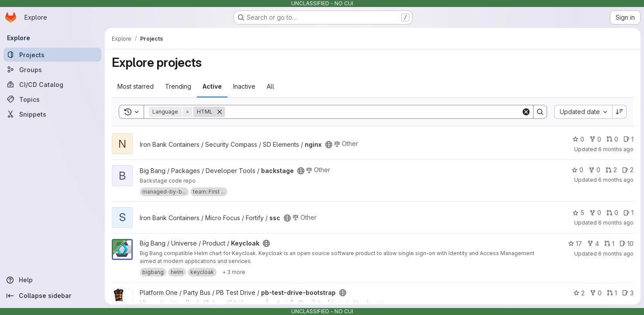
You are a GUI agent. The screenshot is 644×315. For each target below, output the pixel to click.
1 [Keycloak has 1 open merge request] (609, 244)
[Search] (373, 112)
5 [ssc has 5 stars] (578, 213)
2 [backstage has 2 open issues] (628, 170)
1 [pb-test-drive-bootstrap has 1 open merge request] (612, 293)
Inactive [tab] (244, 86)
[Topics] (52, 99)
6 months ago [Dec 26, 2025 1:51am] (616, 149)
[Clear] (526, 112)
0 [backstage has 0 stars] (577, 170)
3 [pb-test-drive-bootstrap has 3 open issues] (628, 293)
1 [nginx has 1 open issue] (629, 139)
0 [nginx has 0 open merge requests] (612, 139)
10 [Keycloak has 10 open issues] (627, 244)
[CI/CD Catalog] (52, 84)
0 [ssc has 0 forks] (595, 213)
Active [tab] (212, 86)
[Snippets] (52, 114)
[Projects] (52, 55)
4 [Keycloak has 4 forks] (593, 244)
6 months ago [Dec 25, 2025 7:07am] (616, 180)
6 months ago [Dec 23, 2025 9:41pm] (616, 254)
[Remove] (220, 112)
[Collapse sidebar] (52, 296)
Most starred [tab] (136, 86)
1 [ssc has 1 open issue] (629, 213)
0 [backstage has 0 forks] (594, 170)
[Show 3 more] (234, 272)
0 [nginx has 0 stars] (578, 139)
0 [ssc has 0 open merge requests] (612, 213)
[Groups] (52, 69)
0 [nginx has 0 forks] (595, 139)
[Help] (52, 280)
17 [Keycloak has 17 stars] (575, 244)
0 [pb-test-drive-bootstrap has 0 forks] (596, 293)
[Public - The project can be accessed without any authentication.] (329, 145)
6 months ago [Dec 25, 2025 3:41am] (616, 223)
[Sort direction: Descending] (620, 112)
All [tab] (270, 86)
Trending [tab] (178, 86)
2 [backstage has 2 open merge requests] (611, 170)
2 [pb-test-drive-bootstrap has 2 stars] (579, 293)
